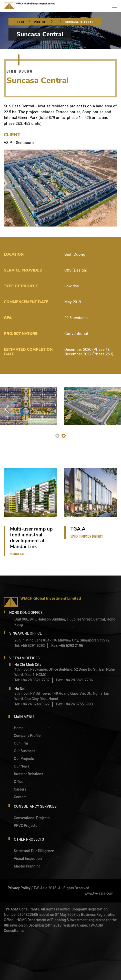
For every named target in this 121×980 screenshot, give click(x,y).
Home (21, 22)
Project (41, 22)
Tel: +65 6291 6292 (30, 646)
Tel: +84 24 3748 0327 (32, 704)
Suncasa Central (79, 22)
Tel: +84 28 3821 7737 (32, 680)
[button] (57, 436)
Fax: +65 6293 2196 (67, 646)
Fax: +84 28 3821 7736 (74, 680)
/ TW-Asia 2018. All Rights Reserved (60, 888)
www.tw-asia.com (99, 893)
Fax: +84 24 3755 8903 (74, 704)
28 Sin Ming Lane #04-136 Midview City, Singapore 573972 (62, 640)
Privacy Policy (19, 888)
